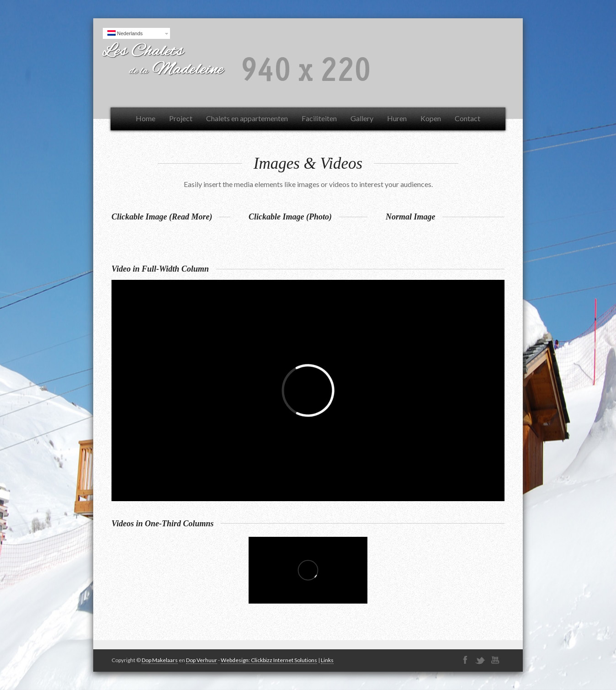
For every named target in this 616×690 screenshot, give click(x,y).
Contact (467, 118)
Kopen (431, 118)
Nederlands (125, 33)
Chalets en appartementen (247, 118)
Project (181, 118)
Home (146, 118)
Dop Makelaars (160, 660)
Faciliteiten (319, 118)
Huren (397, 118)
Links (327, 660)
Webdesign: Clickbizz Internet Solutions (269, 660)
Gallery (362, 118)
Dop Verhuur (202, 660)
